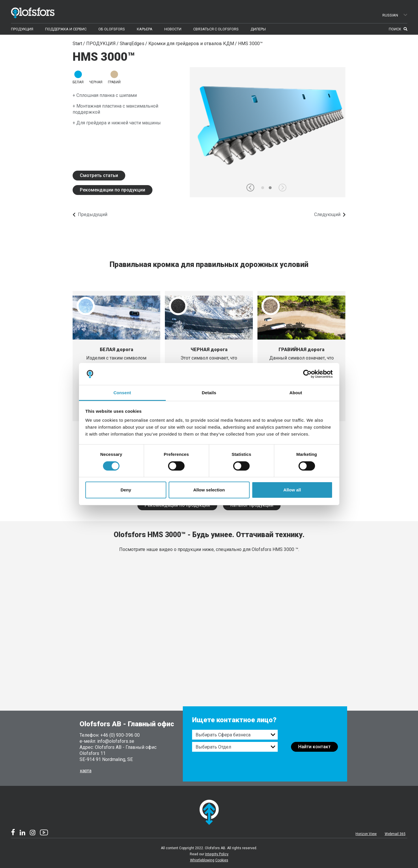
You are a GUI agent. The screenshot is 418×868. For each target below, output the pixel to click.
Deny (126, 490)
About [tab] (296, 393)
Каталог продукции (252, 505)
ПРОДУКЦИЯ (101, 44)
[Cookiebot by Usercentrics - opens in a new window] (307, 374)
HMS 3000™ (250, 44)
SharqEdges (132, 44)
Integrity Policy (217, 854)
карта (86, 771)
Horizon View (366, 834)
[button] (250, 188)
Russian (395, 15)
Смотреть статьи (99, 175)
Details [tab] (209, 393)
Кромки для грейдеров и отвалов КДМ (191, 44)
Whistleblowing (202, 860)
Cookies (222, 860)
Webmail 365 (395, 834)
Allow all (292, 490)
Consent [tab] (122, 393)
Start (77, 44)
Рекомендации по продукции (113, 190)
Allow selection (209, 490)
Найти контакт (314, 747)
